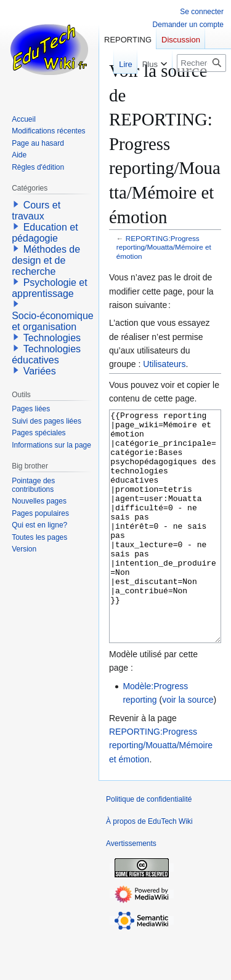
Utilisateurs (164, 364)
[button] (16, 204)
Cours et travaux (36, 211)
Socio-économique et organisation (53, 321)
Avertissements (131, 890)
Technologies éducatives (46, 354)
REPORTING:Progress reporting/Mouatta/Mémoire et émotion (164, 247)
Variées (40, 371)
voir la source (188, 746)
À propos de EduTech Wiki (149, 867)
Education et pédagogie (45, 233)
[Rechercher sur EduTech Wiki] (201, 63)
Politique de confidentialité (149, 845)
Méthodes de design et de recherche (46, 260)
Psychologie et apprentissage (50, 288)
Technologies (52, 338)
